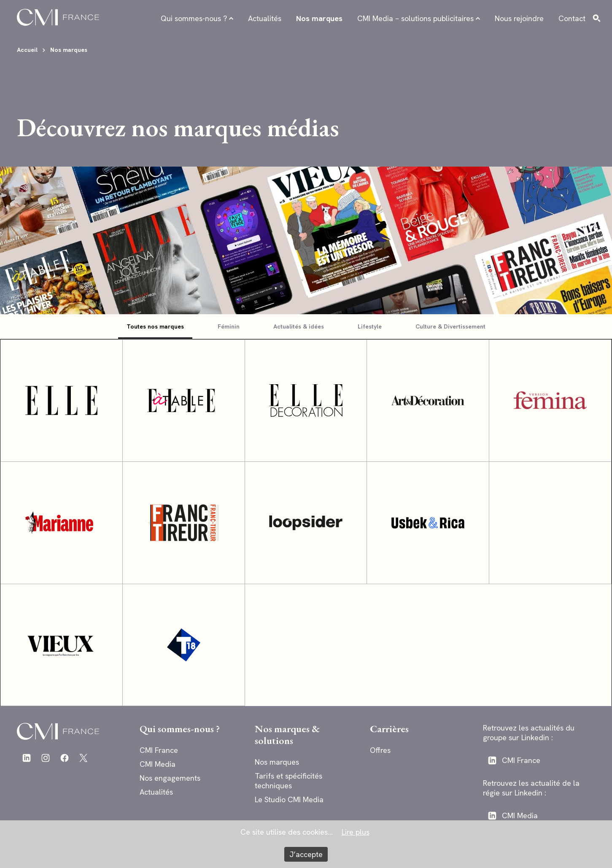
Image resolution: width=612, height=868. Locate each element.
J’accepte (306, 854)
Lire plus (356, 832)
